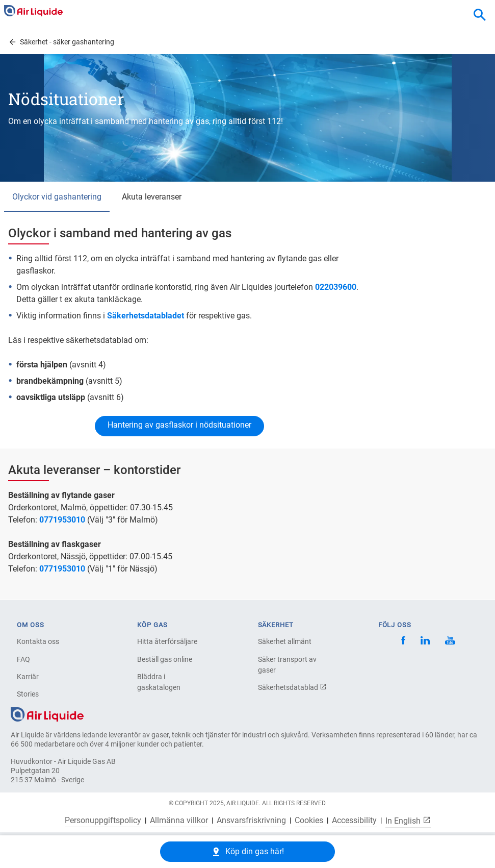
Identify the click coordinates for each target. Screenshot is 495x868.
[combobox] (480, 15)
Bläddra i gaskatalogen (159, 682)
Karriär (28, 677)
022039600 (336, 287)
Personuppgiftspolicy (103, 821)
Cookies (309, 821)
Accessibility (354, 821)
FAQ (23, 659)
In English (408, 821)
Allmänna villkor (179, 821)
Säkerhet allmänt (285, 641)
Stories (28, 694)
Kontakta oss (38, 641)
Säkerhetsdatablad (292, 687)
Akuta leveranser (152, 197)
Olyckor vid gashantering (57, 197)
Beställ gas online (165, 659)
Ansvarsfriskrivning (251, 821)
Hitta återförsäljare (167, 641)
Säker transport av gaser (287, 665)
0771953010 (62, 520)
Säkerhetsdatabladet (146, 316)
